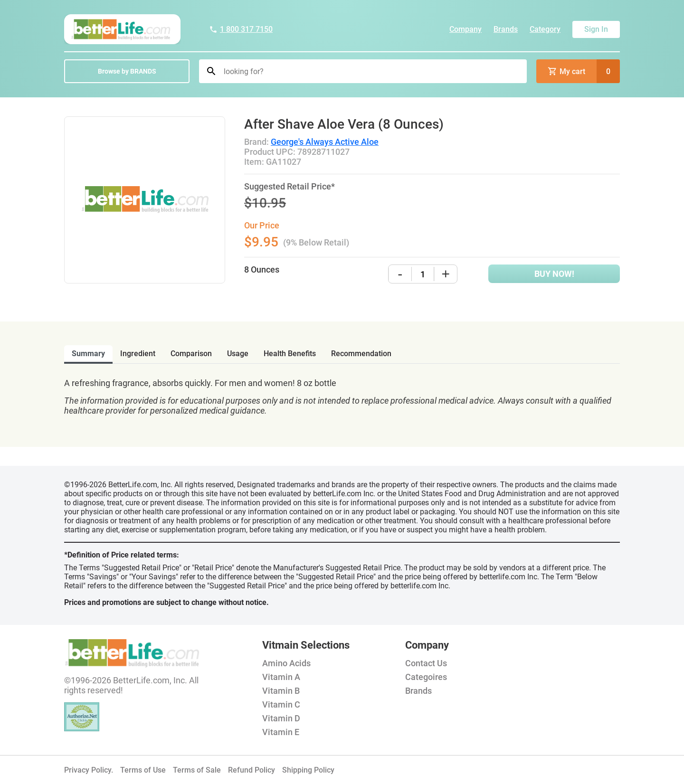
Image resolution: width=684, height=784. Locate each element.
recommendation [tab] (361, 354)
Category (545, 29)
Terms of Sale (197, 770)
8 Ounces (262, 269)
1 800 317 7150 (241, 29)
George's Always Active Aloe (325, 142)
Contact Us (426, 663)
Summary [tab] (88, 354)
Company (465, 29)
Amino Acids (286, 663)
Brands (506, 29)
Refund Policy (252, 770)
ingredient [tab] (138, 354)
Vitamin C (281, 704)
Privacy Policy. (89, 770)
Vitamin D (281, 718)
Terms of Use (143, 770)
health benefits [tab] (290, 354)
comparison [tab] (191, 354)
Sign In (596, 29)
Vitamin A (281, 677)
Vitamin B (281, 691)
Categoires (426, 677)
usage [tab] (238, 354)
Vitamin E (281, 732)
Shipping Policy (308, 770)
